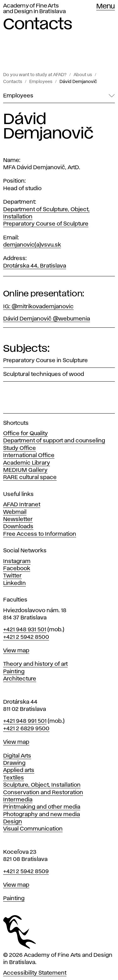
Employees (41, 82)
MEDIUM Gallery (25, 470)
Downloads (18, 527)
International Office (29, 456)
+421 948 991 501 (25, 721)
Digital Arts (17, 756)
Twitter (12, 576)
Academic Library (27, 463)
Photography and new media (42, 815)
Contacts (13, 82)
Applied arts (19, 770)
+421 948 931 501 (25, 630)
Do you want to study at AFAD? (35, 75)
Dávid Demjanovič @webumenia (47, 319)
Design (13, 822)
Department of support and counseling (54, 441)
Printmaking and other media (42, 807)
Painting (14, 672)
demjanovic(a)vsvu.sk (32, 245)
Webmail (15, 512)
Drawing (14, 763)
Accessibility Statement (35, 973)
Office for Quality (25, 434)
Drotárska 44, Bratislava (35, 266)
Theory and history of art (35, 664)
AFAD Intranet (22, 505)
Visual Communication (33, 829)
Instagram (17, 561)
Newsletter (18, 519)
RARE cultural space (30, 477)
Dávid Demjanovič (78, 82)
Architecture (20, 679)
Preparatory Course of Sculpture (46, 224)
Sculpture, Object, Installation (42, 785)
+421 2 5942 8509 (26, 872)
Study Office (20, 448)
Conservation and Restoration (43, 793)
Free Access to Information (40, 534)
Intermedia (18, 800)
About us (83, 75)
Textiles (14, 778)
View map (16, 651)
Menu (106, 7)
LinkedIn (14, 583)
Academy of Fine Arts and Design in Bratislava (34, 9)
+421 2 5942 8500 (26, 637)
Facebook (17, 569)
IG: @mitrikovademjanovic (38, 307)
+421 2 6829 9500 (26, 729)
